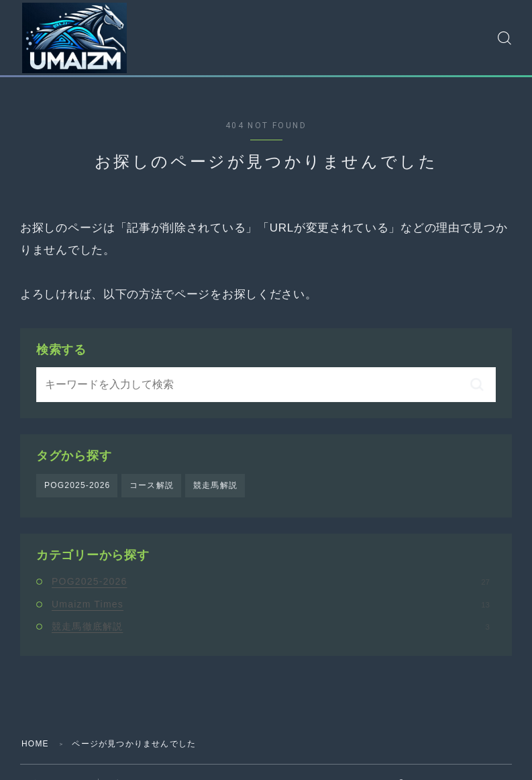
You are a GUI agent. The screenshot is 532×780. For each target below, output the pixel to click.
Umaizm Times (271, 604)
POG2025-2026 (77, 485)
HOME (35, 744)
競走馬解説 (215, 485)
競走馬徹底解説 (271, 626)
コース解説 (152, 485)
